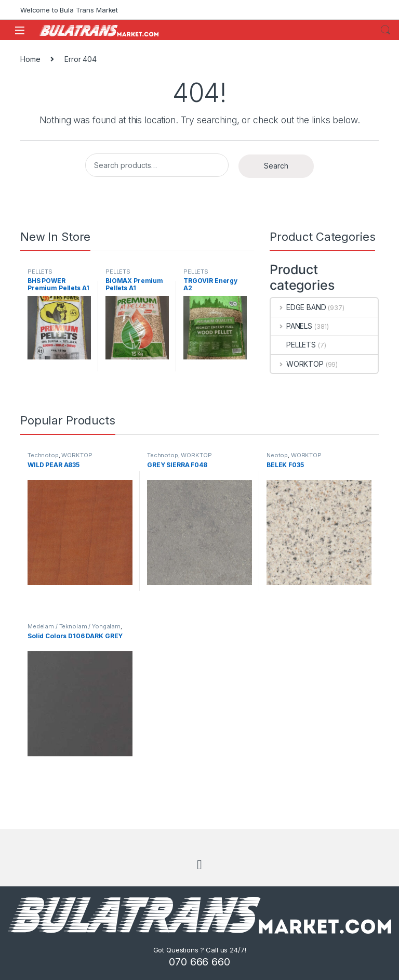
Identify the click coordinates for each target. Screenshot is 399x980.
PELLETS (40, 272)
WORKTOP (297, 364)
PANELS (291, 326)
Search (385, 30)
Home (30, 59)
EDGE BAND (298, 307)
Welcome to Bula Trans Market (69, 10)
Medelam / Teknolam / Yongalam (74, 626)
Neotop (277, 455)
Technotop (43, 455)
